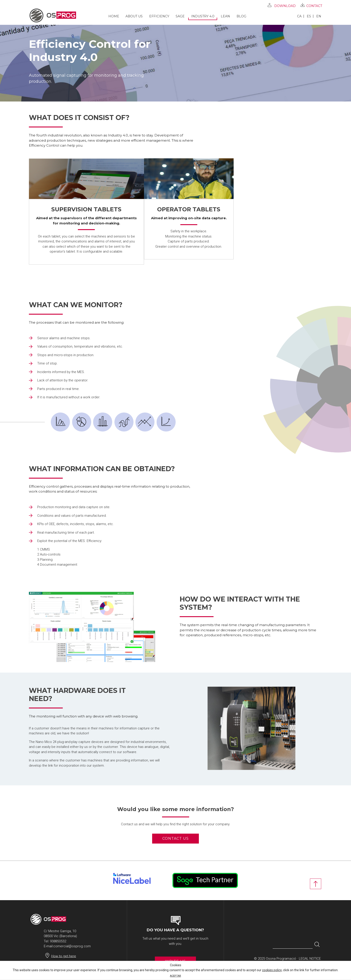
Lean (225, 16)
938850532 (58, 941)
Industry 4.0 (203, 16)
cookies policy (272, 970)
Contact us (175, 838)
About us (134, 16)
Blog (241, 16)
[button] (317, 945)
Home (114, 16)
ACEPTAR (175, 976)
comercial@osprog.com (72, 946)
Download (285, 6)
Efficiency (159, 16)
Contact (314, 6)
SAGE (180, 16)
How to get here (64, 956)
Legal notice (310, 959)
